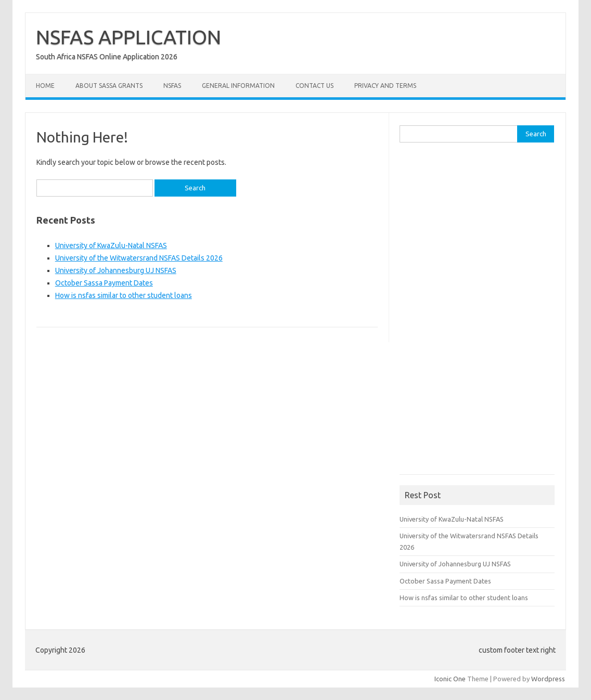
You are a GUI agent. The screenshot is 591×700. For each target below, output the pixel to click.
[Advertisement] (478, 312)
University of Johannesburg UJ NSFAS (116, 270)
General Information (238, 86)
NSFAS (172, 86)
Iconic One (450, 679)
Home (45, 86)
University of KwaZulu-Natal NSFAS (111, 245)
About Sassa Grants (109, 86)
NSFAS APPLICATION (129, 37)
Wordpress (548, 679)
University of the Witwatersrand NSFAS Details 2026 (139, 258)
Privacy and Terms (385, 86)
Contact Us (314, 86)
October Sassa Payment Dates (104, 283)
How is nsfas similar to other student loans (124, 295)
